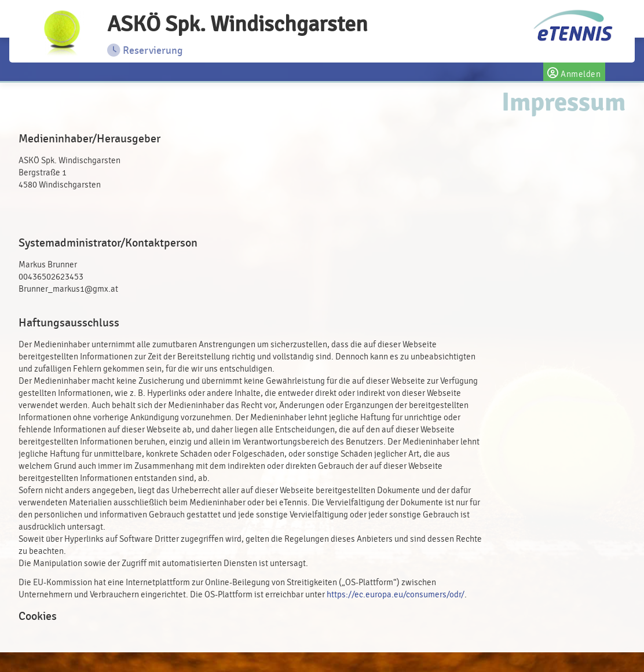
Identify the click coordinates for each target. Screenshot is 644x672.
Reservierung (145, 50)
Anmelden (575, 72)
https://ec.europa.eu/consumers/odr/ (396, 595)
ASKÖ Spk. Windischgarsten (237, 24)
